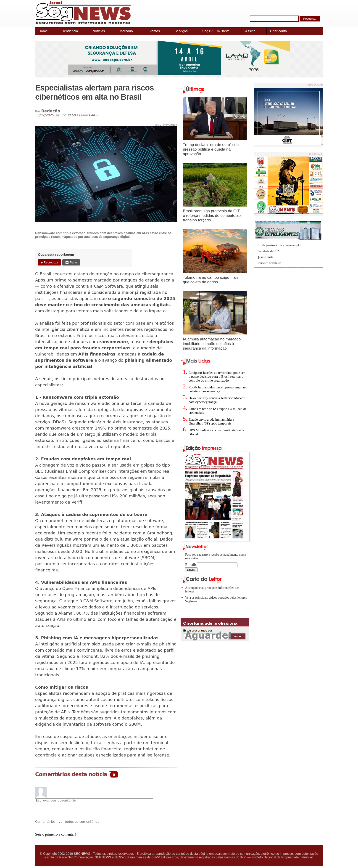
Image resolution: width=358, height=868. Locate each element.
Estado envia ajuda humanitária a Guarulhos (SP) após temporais (211, 421)
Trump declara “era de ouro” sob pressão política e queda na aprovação (211, 149)
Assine (250, 31)
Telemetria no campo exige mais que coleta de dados (211, 280)
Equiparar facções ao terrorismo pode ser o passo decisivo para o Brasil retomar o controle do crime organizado (217, 377)
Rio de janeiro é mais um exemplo (279, 245)
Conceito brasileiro (269, 263)
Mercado (126, 31)
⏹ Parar (71, 262)
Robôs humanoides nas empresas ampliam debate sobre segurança (218, 389)
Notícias (99, 31)
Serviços (181, 31)
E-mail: (211, 565)
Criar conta (278, 31)
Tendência (70, 31)
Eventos (154, 31)
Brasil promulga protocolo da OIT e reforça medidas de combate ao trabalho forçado (212, 216)
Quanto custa (265, 257)
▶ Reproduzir (49, 262)
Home (43, 31)
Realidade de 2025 (268, 251)
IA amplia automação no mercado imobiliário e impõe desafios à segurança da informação (212, 344)
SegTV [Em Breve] (216, 31)
